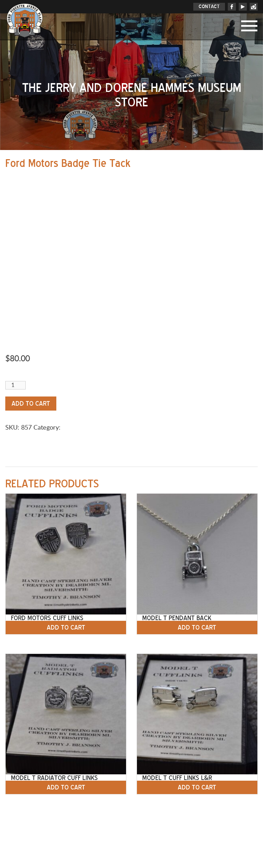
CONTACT (209, 7)
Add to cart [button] (66, 627)
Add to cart (31, 404)
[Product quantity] (15, 385)
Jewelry (73, 428)
